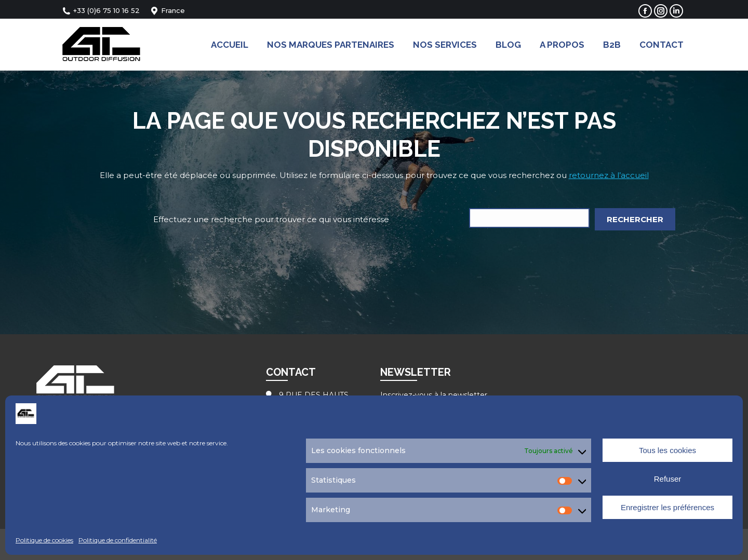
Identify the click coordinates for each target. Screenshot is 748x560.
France (168, 11)
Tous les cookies (667, 450)
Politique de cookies (44, 540)
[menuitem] (230, 45)
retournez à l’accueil (609, 175)
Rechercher (635, 219)
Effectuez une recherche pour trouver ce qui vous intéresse (271, 219)
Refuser (668, 479)
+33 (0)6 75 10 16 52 (101, 11)
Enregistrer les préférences (667, 507)
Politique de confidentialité (118, 540)
